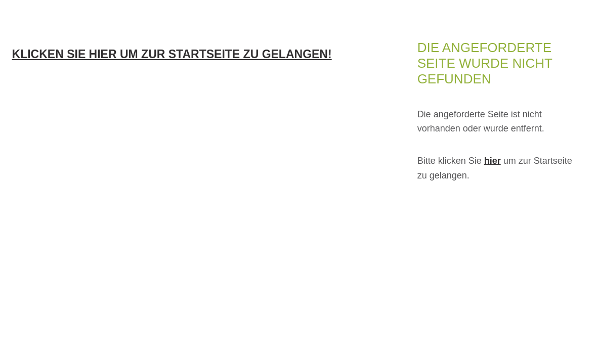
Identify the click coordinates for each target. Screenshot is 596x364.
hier (493, 161)
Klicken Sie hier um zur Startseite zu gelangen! (172, 54)
